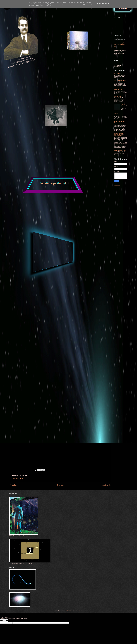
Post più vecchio (106, 485)
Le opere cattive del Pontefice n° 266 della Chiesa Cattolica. (119, 134)
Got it (107, 4)
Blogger (80, 610)
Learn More (100, 4)
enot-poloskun (68, 610)
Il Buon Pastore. (118, 74)
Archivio (116, 114)
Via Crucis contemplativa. (120, 80)
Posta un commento (18, 478)
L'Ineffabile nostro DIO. (120, 145)
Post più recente (15, 485)
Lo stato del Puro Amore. (120, 150)
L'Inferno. (123, 104)
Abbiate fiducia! (118, 96)
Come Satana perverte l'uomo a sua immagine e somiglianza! (120, 123)
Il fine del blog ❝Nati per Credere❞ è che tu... (120, 45)
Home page (60, 485)
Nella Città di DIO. (119, 90)
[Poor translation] (6, 621)
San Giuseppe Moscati (53, 183)
